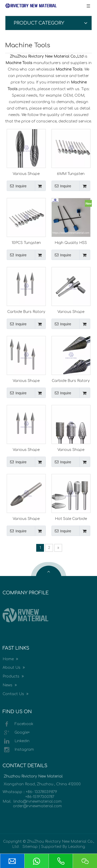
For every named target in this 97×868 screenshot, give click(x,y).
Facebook (18, 724)
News (10, 685)
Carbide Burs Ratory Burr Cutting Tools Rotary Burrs (26, 312)
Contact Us (16, 694)
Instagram (18, 750)
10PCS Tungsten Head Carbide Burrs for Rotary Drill (26, 243)
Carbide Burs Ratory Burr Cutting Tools (71, 381)
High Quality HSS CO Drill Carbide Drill (71, 243)
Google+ (16, 733)
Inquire (17, 186)
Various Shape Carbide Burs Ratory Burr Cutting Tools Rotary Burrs (71, 312)
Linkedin (16, 741)
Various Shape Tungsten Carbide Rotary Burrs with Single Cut (26, 519)
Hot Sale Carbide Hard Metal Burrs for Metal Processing (71, 519)
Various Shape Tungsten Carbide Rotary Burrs (71, 450)
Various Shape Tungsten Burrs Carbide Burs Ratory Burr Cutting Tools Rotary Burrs (26, 381)
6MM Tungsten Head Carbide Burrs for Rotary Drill (71, 174)
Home (10, 659)
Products (13, 676)
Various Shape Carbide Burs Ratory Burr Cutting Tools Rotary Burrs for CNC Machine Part (26, 450)
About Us (14, 668)
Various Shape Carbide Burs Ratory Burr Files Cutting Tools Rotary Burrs (26, 174)
